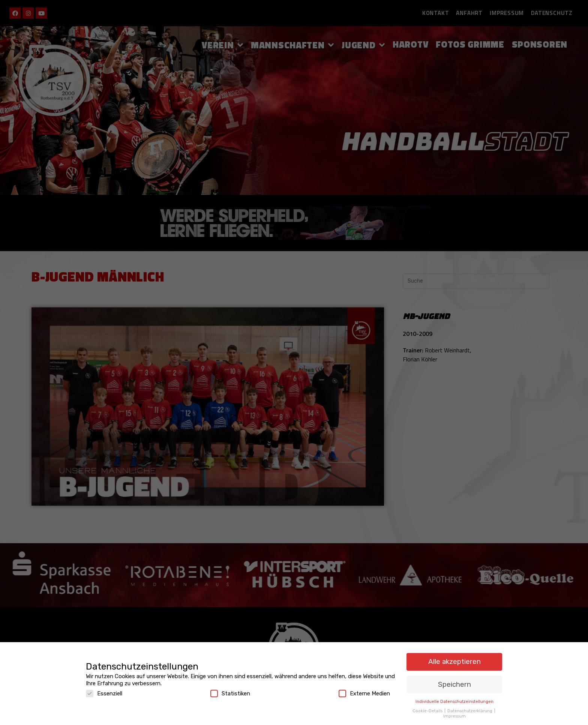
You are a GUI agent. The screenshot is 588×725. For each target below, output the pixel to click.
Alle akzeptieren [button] (454, 661)
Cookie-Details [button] (428, 711)
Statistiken (230, 694)
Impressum (454, 716)
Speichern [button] (454, 684)
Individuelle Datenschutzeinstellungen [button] (454, 701)
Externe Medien (364, 694)
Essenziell (104, 694)
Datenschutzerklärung (470, 711)
